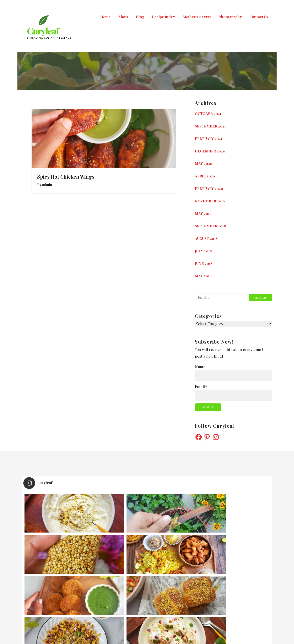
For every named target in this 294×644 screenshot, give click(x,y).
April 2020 (205, 176)
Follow (147, 581)
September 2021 (210, 126)
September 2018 (210, 226)
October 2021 (208, 114)
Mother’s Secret (197, 17)
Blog (140, 17)
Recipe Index (163, 17)
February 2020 (209, 189)
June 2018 (204, 263)
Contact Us (259, 17)
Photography (230, 17)
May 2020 (204, 164)
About (123, 17)
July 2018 (203, 251)
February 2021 (208, 139)
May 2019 (203, 213)
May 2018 (203, 276)
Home (105, 17)
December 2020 (210, 151)
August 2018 (206, 238)
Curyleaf (43, 31)
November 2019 (210, 201)
